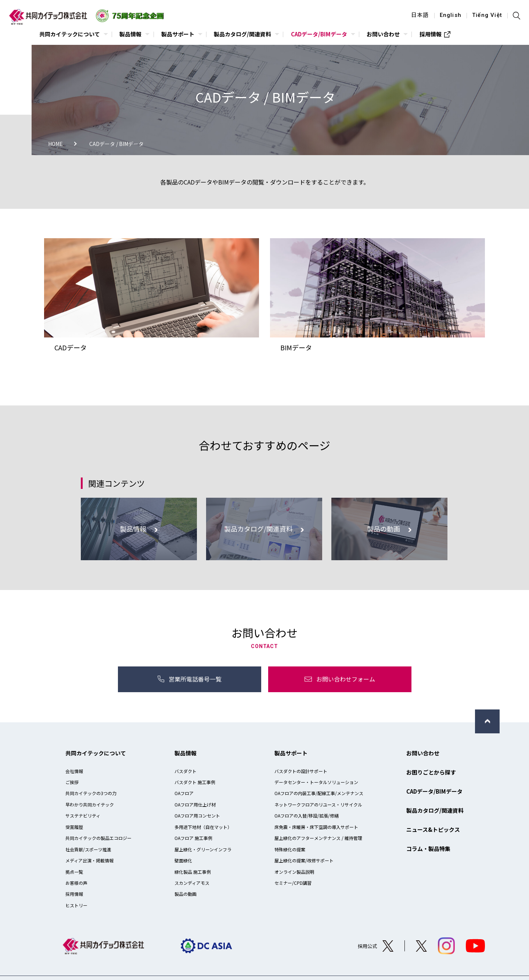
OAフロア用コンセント (197, 816)
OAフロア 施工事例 (193, 838)
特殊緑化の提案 (290, 849)
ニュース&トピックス (433, 829)
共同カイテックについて (96, 753)
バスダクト (186, 771)
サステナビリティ (83, 816)
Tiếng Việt (487, 15)
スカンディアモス (192, 883)
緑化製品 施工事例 (193, 872)
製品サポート (291, 753)
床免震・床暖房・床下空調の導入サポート (316, 827)
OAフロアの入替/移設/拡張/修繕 (307, 816)
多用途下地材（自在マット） (203, 827)
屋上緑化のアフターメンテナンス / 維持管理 (318, 838)
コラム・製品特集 (428, 849)
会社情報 (74, 771)
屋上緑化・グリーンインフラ (203, 849)
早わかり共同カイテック (90, 804)
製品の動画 (186, 894)
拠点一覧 (74, 872)
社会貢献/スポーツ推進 (88, 849)
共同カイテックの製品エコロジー (98, 838)
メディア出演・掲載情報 (89, 860)
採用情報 (74, 894)
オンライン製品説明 (294, 872)
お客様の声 (76, 883)
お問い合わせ (423, 753)
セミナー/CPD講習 (293, 883)
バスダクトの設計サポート (301, 771)
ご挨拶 (72, 782)
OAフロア (184, 793)
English (451, 15)
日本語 (420, 15)
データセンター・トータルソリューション (316, 782)
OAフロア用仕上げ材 (195, 804)
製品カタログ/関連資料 (435, 810)
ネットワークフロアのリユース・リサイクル (318, 804)
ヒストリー (76, 905)
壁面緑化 (183, 860)
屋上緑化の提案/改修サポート (304, 860)
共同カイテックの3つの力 (91, 793)
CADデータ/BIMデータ (434, 791)
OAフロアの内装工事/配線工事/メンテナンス (319, 793)
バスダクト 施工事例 (195, 782)
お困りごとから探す (431, 772)
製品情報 (186, 753)
